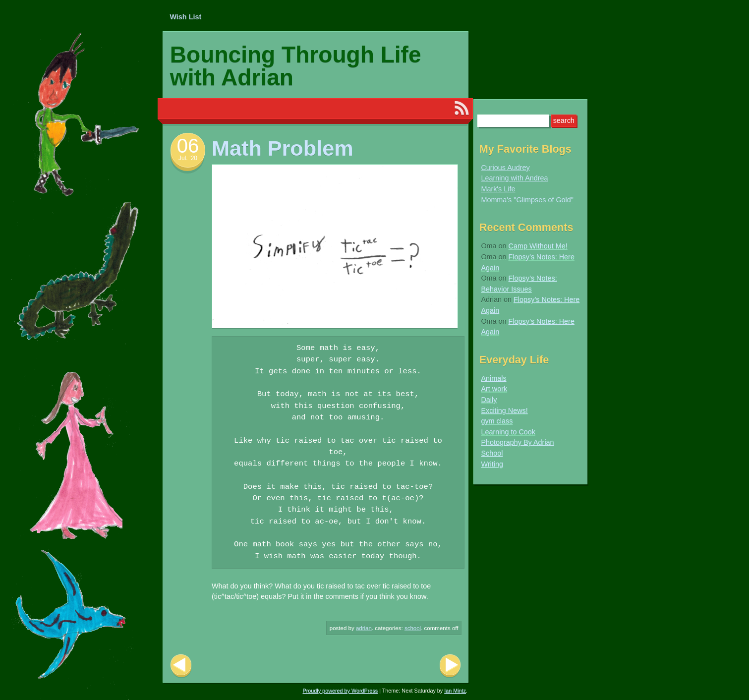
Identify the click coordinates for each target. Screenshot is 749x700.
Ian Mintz (455, 691)
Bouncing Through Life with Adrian (296, 66)
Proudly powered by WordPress (341, 691)
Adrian (364, 628)
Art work (494, 389)
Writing (492, 464)
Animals (493, 378)
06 (188, 146)
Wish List (185, 17)
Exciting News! (504, 410)
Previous (181, 666)
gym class (497, 421)
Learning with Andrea (514, 178)
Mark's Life (498, 189)
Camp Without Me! (538, 246)
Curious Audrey (505, 168)
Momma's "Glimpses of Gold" (527, 200)
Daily (489, 400)
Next (450, 666)
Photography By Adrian (517, 442)
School (413, 628)
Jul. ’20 (188, 158)
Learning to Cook (508, 432)
